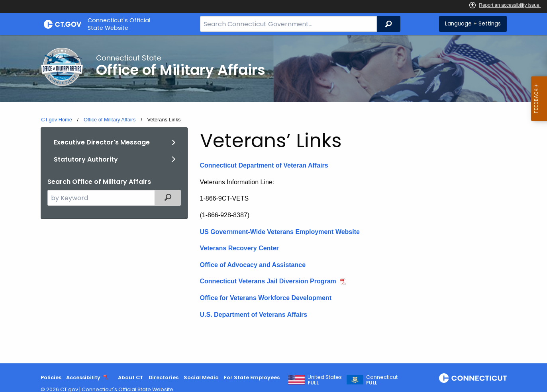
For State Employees (252, 377)
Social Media (201, 377)
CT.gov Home (57, 120)
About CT (131, 377)
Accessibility (83, 377)
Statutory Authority (86, 159)
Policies (51, 377)
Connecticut (382, 380)
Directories (164, 377)
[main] (273, 199)
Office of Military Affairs (110, 120)
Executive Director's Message (102, 142)
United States (325, 380)
